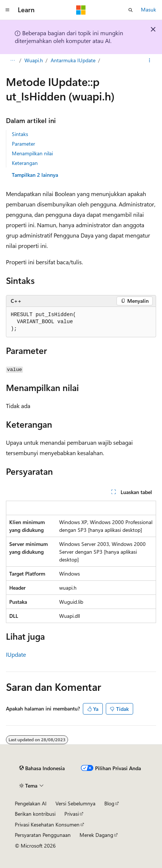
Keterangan (25, 163)
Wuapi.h (34, 60)
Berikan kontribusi (35, 814)
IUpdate (16, 654)
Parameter (23, 144)
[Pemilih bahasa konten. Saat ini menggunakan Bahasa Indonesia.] (42, 768)
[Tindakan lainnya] (150, 60)
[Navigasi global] (7, 10)
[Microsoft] (81, 10)
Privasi (72, 814)
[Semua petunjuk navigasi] (12, 60)
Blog (109, 803)
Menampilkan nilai (32, 153)
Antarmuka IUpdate (73, 60)
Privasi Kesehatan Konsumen (47, 824)
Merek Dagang (96, 835)
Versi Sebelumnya (75, 803)
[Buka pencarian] (131, 10)
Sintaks (20, 134)
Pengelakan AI (31, 803)
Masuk (148, 9)
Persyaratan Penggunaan (43, 835)
